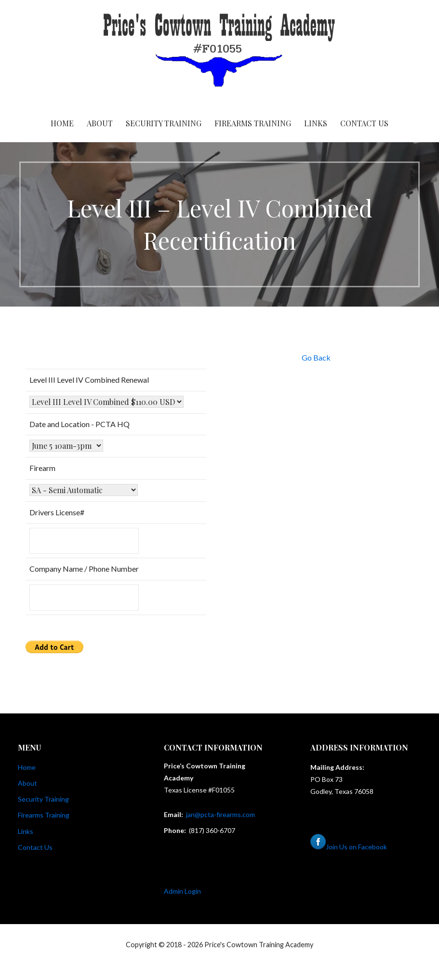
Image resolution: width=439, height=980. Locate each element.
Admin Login (182, 891)
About (100, 123)
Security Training (164, 123)
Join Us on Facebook (349, 847)
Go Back (316, 357)
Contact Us (364, 123)
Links (316, 123)
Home (62, 123)
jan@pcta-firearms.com (220, 814)
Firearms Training (253, 123)
